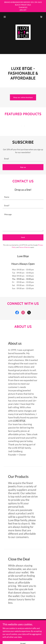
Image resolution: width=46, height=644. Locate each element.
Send (23, 237)
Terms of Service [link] (25, 247)
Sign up (23, 167)
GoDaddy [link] (22, 630)
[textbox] (23, 159)
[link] (41, 17)
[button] (5, 17)
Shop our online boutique (23, 97)
